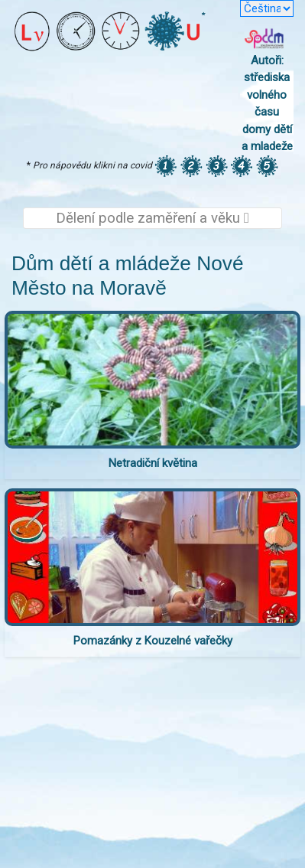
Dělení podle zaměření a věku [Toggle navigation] (152, 218)
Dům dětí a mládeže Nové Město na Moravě (127, 276)
